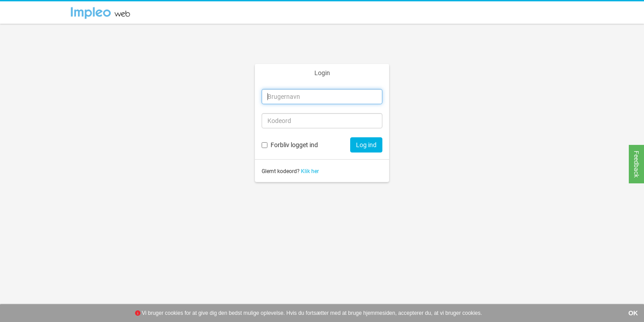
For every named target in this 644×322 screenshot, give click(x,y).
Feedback (636, 164)
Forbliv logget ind (294, 145)
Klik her (310, 171)
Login (322, 73)
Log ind (366, 145)
